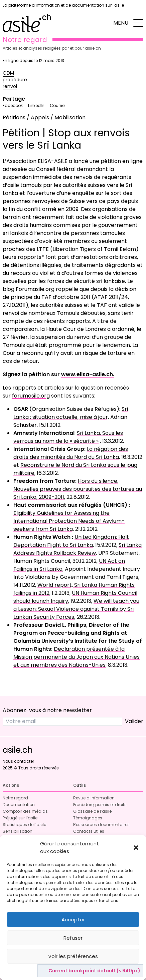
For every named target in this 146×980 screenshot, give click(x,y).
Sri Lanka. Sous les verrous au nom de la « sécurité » (68, 437)
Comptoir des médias (25, 811)
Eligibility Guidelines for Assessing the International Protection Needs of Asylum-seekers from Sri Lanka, (69, 521)
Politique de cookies (70, 971)
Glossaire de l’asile (92, 811)
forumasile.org (31, 396)
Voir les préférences (73, 956)
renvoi (10, 86)
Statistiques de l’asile (24, 825)
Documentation (19, 805)
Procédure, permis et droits (100, 805)
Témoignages (88, 818)
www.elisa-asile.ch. (88, 374)
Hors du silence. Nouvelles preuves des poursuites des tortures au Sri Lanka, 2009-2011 (78, 489)
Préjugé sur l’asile (20, 818)
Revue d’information (94, 798)
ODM (8, 73)
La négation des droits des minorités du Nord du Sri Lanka (71, 453)
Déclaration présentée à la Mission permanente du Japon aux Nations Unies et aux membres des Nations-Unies (77, 657)
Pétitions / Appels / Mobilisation (44, 117)
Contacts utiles (89, 831)
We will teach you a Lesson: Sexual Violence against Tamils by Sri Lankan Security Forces (76, 609)
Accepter (73, 920)
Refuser (73, 938)
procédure (15, 80)
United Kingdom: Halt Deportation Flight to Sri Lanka (71, 541)
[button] (136, 848)
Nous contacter (18, 761)
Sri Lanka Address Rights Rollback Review (78, 549)
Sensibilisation (18, 831)
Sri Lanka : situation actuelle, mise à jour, (71, 413)
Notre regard (15, 798)
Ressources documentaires (101, 825)
